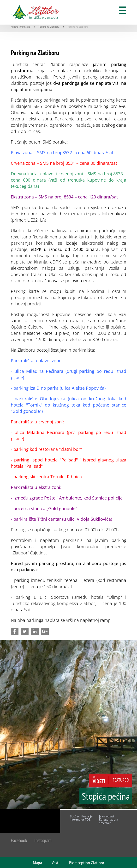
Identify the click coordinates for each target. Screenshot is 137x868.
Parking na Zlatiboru (49, 27)
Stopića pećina (106, 796)
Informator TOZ (80, 819)
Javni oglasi (107, 816)
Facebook (19, 840)
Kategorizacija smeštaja (109, 821)
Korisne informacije (21, 27)
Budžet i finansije (81, 816)
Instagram (43, 840)
